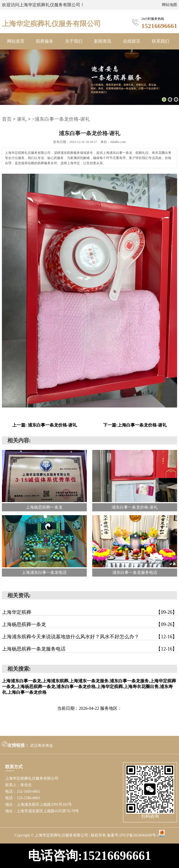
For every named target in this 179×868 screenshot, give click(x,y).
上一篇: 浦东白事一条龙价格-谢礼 (45, 425)
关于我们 (74, 41)
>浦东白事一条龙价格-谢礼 (61, 119)
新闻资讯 (103, 41)
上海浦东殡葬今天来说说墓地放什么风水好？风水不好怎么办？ (90, 637)
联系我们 (161, 41)
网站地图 (169, 5)
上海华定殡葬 (90, 612)
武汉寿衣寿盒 (42, 746)
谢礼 (22, 119)
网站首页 (16, 41)
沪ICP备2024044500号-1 (139, 835)
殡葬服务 (45, 41)
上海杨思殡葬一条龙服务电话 (90, 649)
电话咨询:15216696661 (89, 856)
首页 (7, 119)
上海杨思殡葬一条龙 (90, 624)
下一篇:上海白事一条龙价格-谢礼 (135, 425)
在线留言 (132, 41)
